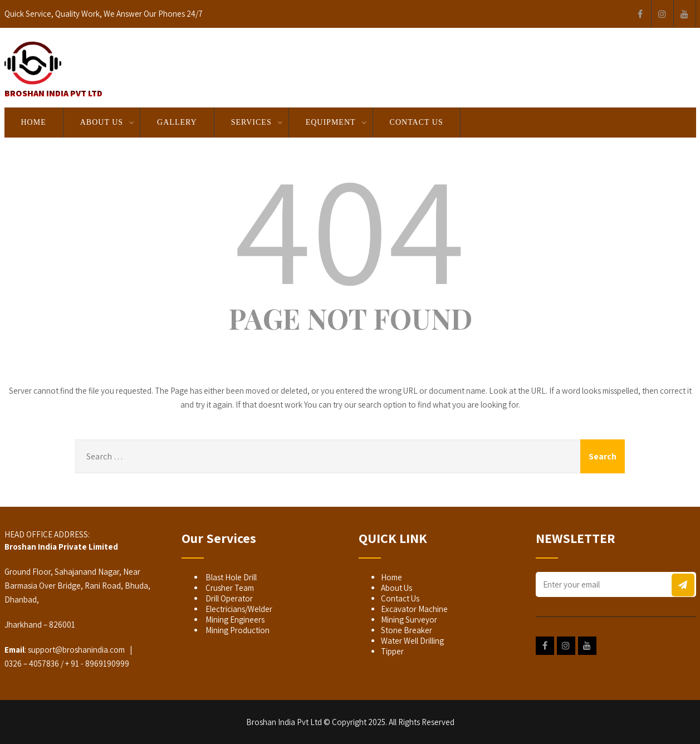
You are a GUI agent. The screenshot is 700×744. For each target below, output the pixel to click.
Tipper (392, 651)
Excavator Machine (414, 609)
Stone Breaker (407, 630)
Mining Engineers (234, 620)
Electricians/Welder (238, 609)
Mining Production (237, 630)
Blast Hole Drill (230, 577)
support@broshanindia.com (76, 650)
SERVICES (251, 122)
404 (350, 227)
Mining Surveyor (409, 620)
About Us (102, 122)
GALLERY (177, 122)
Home (34, 122)
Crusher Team (229, 588)
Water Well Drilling (412, 641)
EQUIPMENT (331, 122)
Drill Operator (228, 598)
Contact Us (417, 122)
